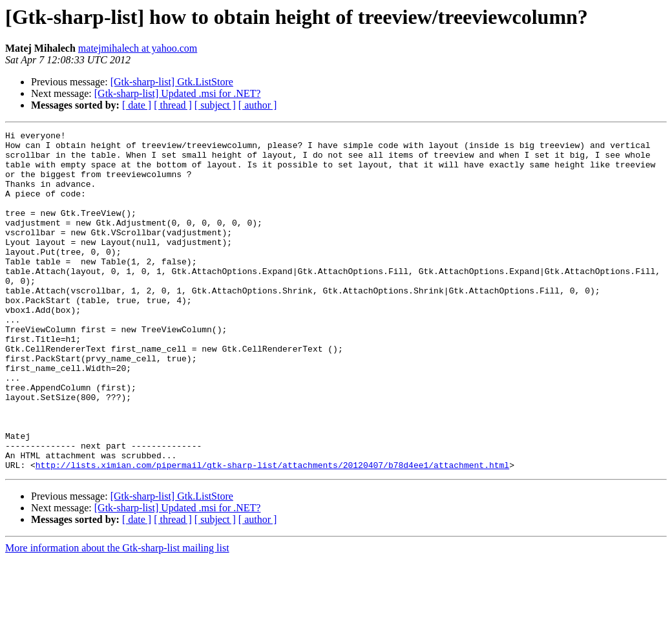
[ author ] (258, 105)
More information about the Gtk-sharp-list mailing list (117, 616)
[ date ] (137, 105)
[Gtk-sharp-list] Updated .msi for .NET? (178, 93)
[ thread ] (173, 105)
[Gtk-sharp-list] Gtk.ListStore (172, 82)
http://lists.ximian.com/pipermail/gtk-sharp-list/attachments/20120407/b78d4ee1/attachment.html (272, 533)
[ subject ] (215, 105)
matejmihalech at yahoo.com (138, 48)
